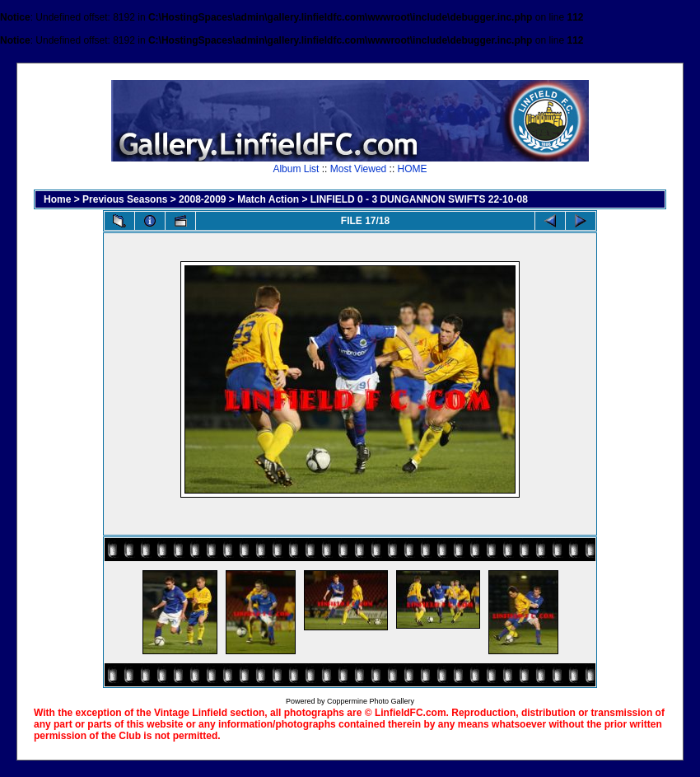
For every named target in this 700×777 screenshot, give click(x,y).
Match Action (268, 199)
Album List (296, 169)
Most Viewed (358, 169)
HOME (413, 169)
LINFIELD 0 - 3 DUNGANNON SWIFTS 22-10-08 (419, 199)
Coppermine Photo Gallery (371, 701)
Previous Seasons (125, 199)
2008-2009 (202, 199)
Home (57, 199)
